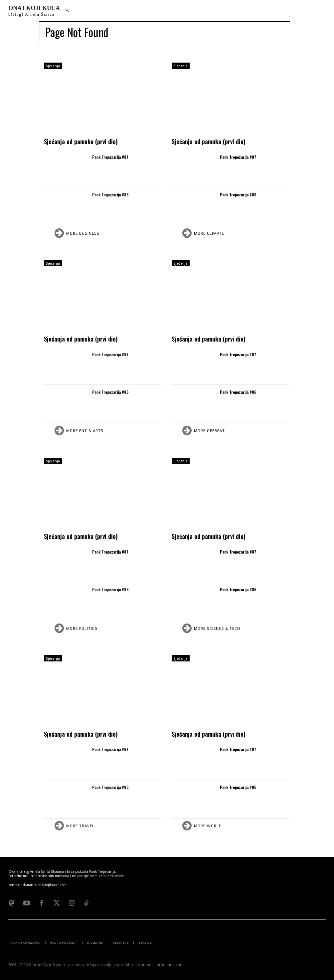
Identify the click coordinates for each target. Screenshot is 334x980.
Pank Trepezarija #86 (110, 195)
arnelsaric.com (170, 965)
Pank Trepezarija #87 (110, 157)
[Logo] (34, 11)
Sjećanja (53, 66)
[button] (67, 11)
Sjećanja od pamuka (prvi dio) (81, 141)
